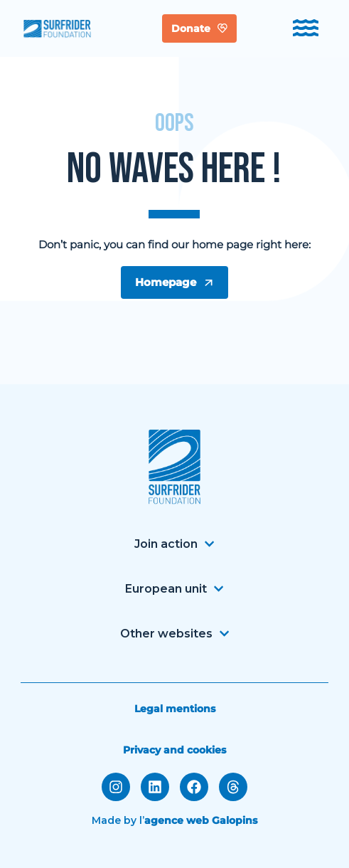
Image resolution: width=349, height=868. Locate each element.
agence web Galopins (201, 820)
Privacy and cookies (174, 750)
